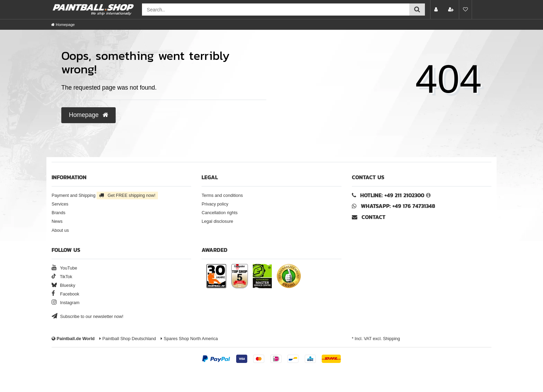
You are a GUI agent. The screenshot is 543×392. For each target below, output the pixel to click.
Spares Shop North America (189, 339)
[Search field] (276, 10)
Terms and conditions (222, 195)
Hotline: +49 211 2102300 (392, 195)
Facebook (65, 294)
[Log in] (437, 10)
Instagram (66, 303)
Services (60, 204)
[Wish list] (465, 10)
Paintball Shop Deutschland (128, 339)
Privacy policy (215, 204)
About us (60, 230)
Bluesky (63, 285)
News (57, 221)
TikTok (62, 277)
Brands (59, 213)
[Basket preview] (481, 10)
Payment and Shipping (105, 195)
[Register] (452, 10)
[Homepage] (63, 25)
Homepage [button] (88, 115)
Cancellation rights (220, 213)
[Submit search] (417, 10)
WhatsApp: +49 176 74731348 (398, 206)
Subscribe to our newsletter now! (87, 317)
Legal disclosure (217, 221)
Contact (369, 217)
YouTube (64, 268)
